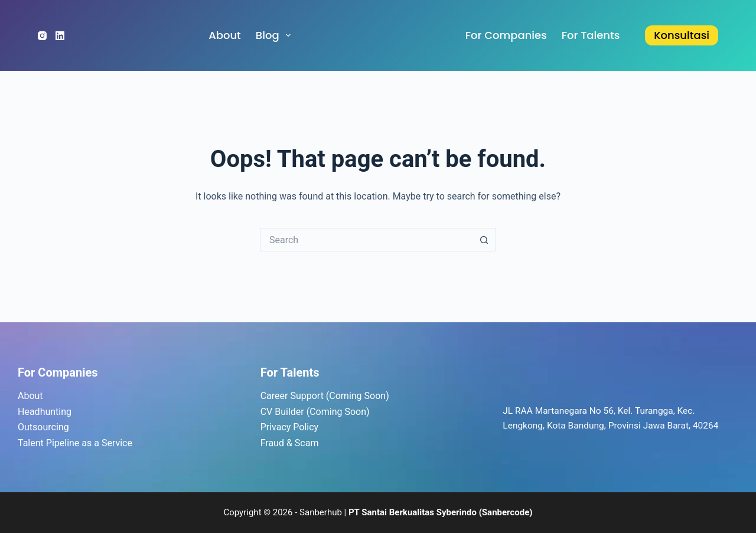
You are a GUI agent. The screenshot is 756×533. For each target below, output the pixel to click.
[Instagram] (42, 36)
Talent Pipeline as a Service (75, 443)
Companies (68, 372)
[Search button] (484, 240)
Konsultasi (682, 35)
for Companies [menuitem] (506, 35)
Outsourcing (43, 427)
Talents (300, 372)
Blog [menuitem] (276, 35)
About (30, 396)
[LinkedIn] (60, 36)
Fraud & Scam (290, 443)
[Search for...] (366, 240)
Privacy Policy (290, 427)
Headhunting (45, 412)
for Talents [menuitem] (591, 35)
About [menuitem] (225, 35)
